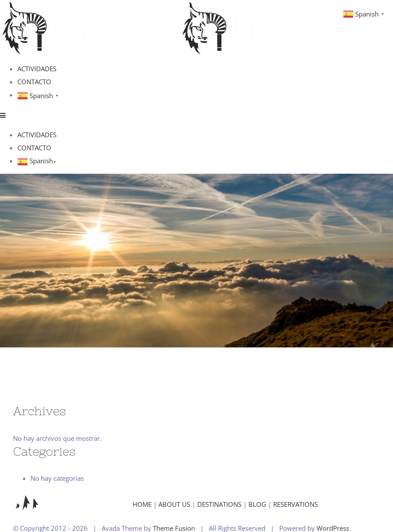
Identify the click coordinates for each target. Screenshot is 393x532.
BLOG (257, 504)
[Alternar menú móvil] (3, 115)
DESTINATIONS (219, 504)
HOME (142, 504)
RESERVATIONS (296, 504)
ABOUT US (174, 504)
